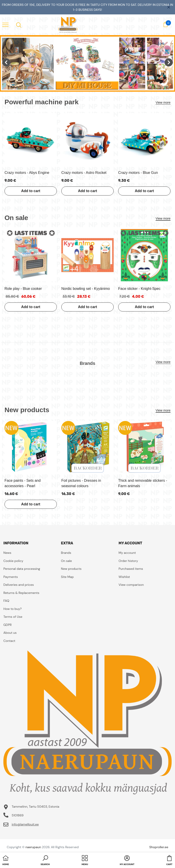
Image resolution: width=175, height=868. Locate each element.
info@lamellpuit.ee (25, 824)
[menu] (5, 25)
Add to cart (31, 191)
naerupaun (33, 847)
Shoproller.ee (159, 847)
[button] (45, 861)
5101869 (18, 815)
